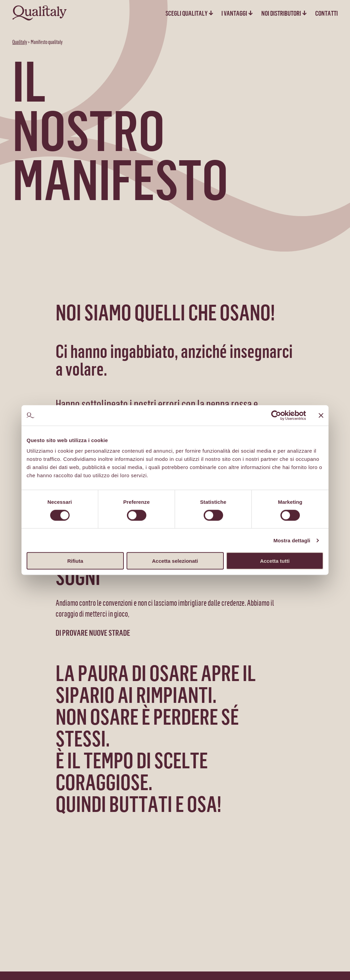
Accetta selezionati (175, 561)
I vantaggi (234, 13)
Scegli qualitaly (186, 13)
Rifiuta (75, 561)
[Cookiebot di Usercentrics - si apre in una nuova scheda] (276, 415)
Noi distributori (281, 13)
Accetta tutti (275, 561)
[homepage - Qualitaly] (40, 13)
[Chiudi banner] (321, 415)
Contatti (326, 13)
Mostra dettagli (292, 540)
